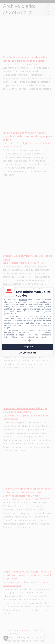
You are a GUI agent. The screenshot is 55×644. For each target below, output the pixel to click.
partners (23, 300)
